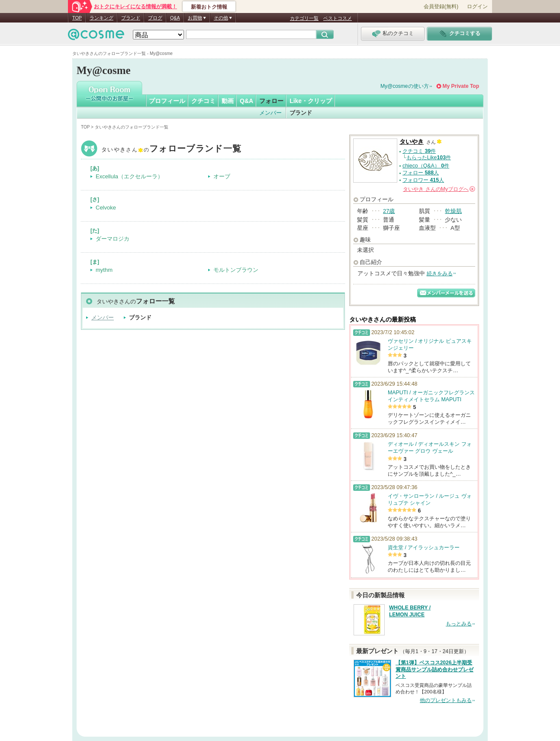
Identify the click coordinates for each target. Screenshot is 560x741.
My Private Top (461, 86)
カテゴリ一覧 (304, 18)
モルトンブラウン (236, 270)
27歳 (389, 211)
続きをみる (440, 274)
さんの (439, 189)
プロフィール (167, 101)
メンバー (270, 113)
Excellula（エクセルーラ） (129, 176)
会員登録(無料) (441, 6)
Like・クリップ (311, 101)
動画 (228, 101)
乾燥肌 (453, 211)
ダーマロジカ (113, 239)
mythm (104, 270)
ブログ (155, 18)
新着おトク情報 (209, 7)
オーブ (222, 176)
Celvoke (106, 208)
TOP (77, 18)
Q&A (175, 18)
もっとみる (459, 624)
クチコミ (203, 101)
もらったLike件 (429, 158)
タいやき (171, 150)
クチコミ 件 (419, 151)
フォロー (271, 101)
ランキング (101, 18)
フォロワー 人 (423, 180)
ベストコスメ (338, 18)
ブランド (131, 18)
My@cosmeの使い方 (405, 86)
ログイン (477, 6)
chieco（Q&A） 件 (426, 166)
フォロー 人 (421, 173)
